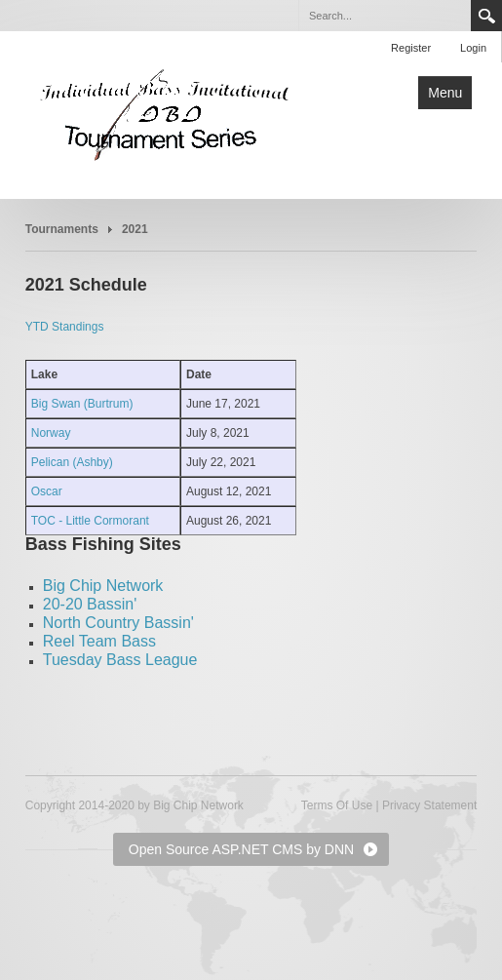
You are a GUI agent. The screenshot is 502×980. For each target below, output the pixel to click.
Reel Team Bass (99, 641)
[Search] (384, 16)
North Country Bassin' (118, 623)
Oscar (47, 491)
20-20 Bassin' (90, 604)
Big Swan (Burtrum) (82, 404)
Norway (51, 433)
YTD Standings (65, 327)
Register (411, 48)
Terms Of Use (337, 805)
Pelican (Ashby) (72, 462)
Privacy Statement (429, 805)
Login (473, 48)
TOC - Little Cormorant (90, 521)
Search (486, 16)
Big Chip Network (103, 586)
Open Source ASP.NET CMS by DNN (241, 849)
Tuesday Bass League (120, 660)
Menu (445, 93)
